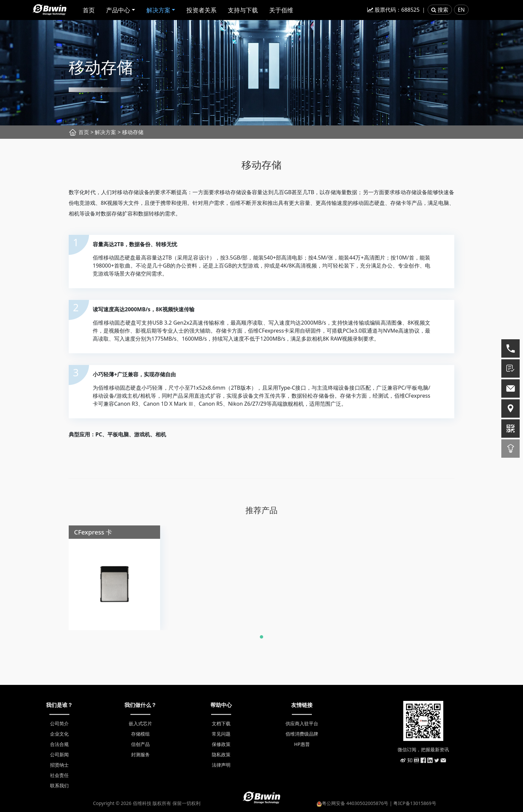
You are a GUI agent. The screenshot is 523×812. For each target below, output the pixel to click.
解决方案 (158, 10)
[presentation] (54, 571)
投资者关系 (201, 10)
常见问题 (221, 734)
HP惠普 (302, 744)
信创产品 (140, 744)
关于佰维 (281, 10)
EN (461, 10)
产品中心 (118, 10)
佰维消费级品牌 (302, 734)
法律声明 (221, 765)
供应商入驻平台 (302, 723)
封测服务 (140, 754)
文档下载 (221, 723)
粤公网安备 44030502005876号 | (355, 803)
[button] (261, 641)
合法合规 (59, 744)
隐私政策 (221, 754)
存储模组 (140, 734)
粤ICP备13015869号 (415, 803)
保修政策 (221, 744)
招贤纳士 (59, 765)
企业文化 (59, 734)
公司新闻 (59, 754)
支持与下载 (243, 10)
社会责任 (59, 775)
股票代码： (393, 10)
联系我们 (59, 785)
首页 (89, 10)
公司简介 (59, 723)
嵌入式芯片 (140, 723)
